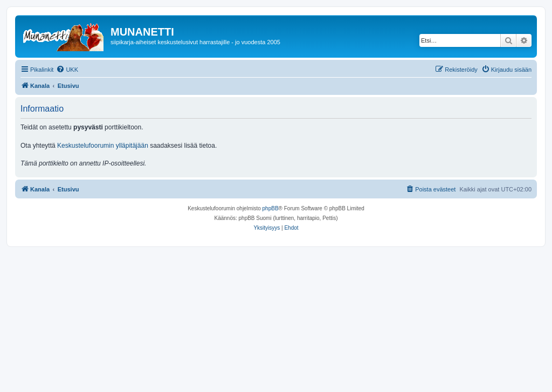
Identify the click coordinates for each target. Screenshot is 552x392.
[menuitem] (67, 70)
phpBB (271, 208)
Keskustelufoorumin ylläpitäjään (103, 146)
